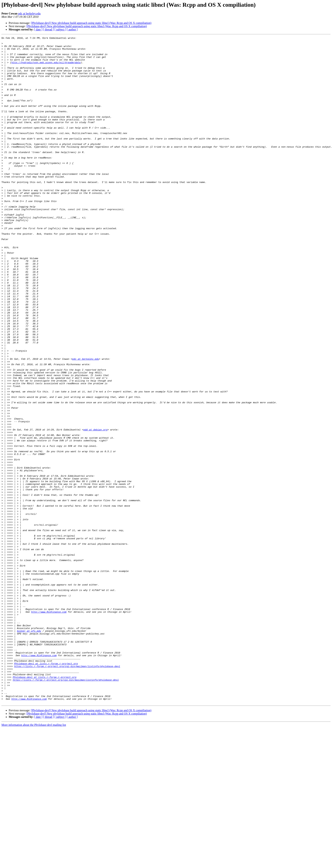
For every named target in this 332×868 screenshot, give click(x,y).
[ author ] (72, 29)
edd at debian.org (95, 508)
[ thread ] (48, 29)
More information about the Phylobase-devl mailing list (34, 858)
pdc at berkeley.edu (29, 14)
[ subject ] (60, 29)
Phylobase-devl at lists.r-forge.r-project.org (46, 789)
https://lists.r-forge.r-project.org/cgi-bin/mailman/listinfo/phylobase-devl (67, 792)
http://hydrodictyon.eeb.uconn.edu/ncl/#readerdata (46, 68)
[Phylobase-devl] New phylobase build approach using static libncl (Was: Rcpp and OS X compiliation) (91, 23)
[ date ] (38, 29)
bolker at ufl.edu (29, 750)
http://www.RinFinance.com (49, 727)
